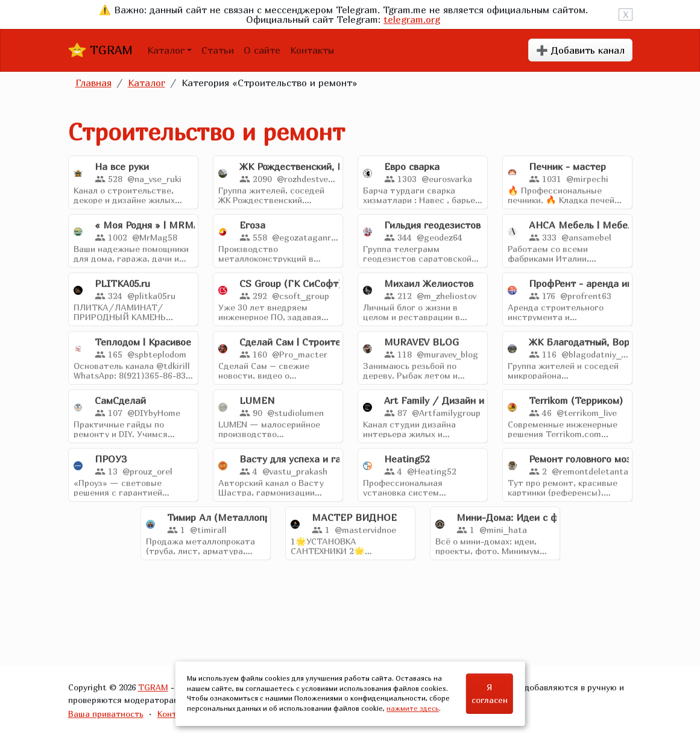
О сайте (262, 50)
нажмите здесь (413, 708)
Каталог (166, 50)
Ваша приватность (106, 714)
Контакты (312, 50)
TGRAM (100, 50)
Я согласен (490, 693)
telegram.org (412, 19)
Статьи (218, 50)
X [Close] (626, 14)
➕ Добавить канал (580, 50)
